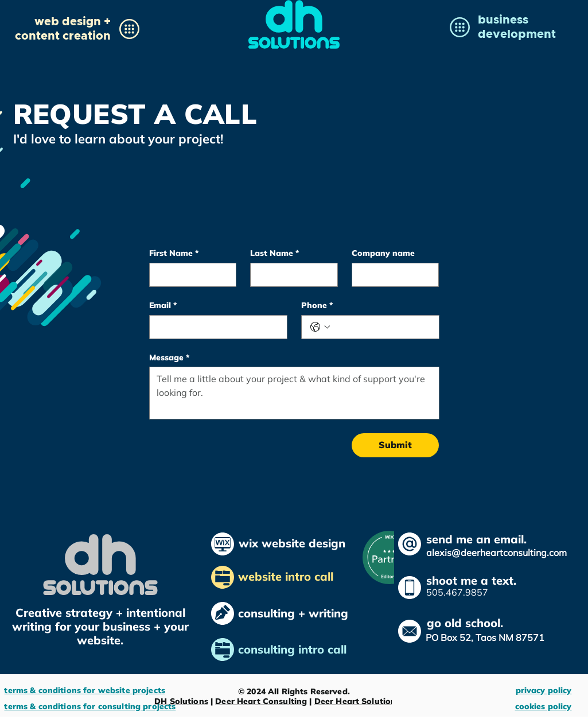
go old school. (465, 623)
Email (163, 306)
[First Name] (190, 275)
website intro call (287, 576)
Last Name (274, 253)
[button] (63, 28)
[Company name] (392, 275)
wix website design (292, 543)
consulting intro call (294, 649)
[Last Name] (291, 275)
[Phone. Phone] (382, 327)
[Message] (294, 393)
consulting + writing (293, 613)
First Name (174, 253)
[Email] (215, 327)
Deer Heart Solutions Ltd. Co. (374, 701)
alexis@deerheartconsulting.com (497, 553)
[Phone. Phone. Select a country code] (320, 327)
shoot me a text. (471, 580)
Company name (383, 253)
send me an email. (476, 539)
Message (169, 358)
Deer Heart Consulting (261, 701)
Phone (317, 306)
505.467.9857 (457, 592)
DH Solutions (181, 701)
